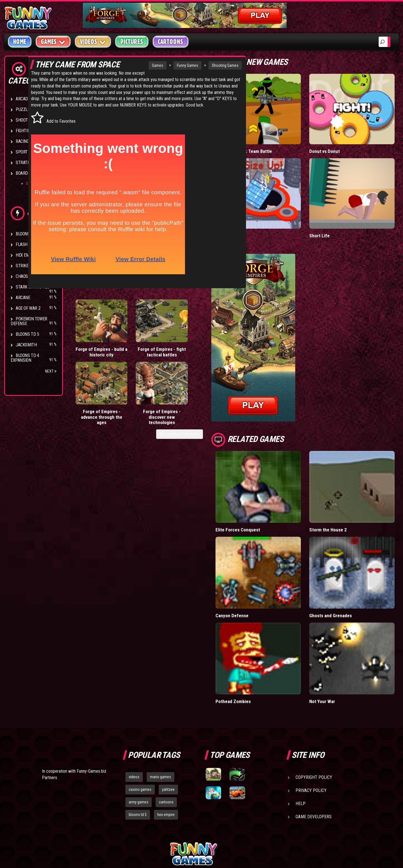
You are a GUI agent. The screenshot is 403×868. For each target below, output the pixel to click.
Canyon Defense (260, 569)
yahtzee (168, 731)
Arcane (23, 298)
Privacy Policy (311, 732)
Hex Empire (27, 255)
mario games (161, 718)
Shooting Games (210, 65)
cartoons (166, 743)
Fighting (24, 131)
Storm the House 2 (342, 495)
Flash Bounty (29, 244)
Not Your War (337, 643)
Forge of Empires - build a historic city (91, 360)
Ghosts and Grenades (345, 569)
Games (142, 65)
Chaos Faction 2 (31, 276)
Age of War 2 (28, 308)
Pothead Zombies (261, 643)
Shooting (25, 120)
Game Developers (314, 758)
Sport (22, 152)
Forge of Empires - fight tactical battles (131, 360)
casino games (140, 731)
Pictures (132, 42)
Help (301, 745)
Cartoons (171, 42)
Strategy (25, 163)
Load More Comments (208, 388)
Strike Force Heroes (36, 266)
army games (139, 743)
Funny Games (172, 65)
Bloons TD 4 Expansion (25, 358)
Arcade (23, 99)
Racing (22, 141)
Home (20, 42)
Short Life (333, 213)
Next (51, 371)
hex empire (166, 756)
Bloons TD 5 (27, 334)
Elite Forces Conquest (266, 495)
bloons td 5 (138, 756)
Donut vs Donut (339, 140)
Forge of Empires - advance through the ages (171, 365)
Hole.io (250, 213)
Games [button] (53, 42)
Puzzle (23, 109)
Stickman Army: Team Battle (272, 140)
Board (22, 173)
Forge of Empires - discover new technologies (211, 363)
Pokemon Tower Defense (29, 321)
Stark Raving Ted (33, 287)
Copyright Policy (314, 719)
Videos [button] (93, 42)
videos (134, 718)
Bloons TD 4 (27, 234)
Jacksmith (26, 345)
